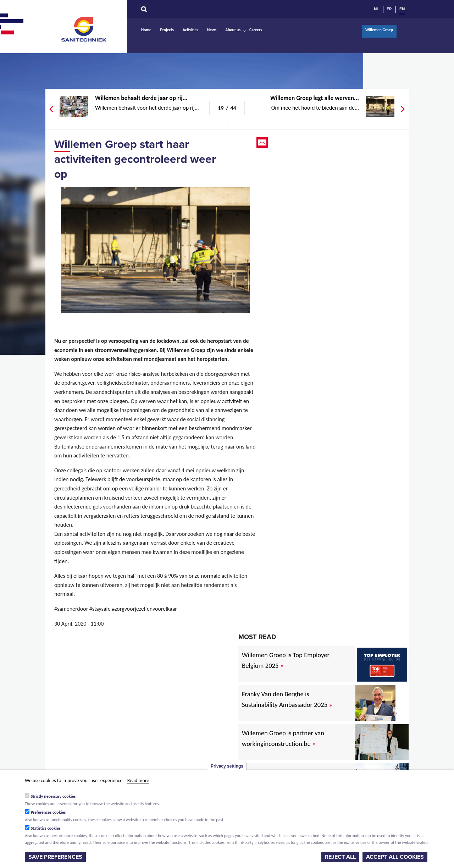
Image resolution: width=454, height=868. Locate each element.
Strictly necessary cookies (53, 796)
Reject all (340, 857)
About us (233, 30)
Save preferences (55, 857)
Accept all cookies (395, 857)
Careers (256, 30)
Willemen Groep (379, 30)
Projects (167, 30)
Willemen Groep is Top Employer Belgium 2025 (286, 660)
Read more (138, 781)
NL (376, 9)
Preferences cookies (48, 812)
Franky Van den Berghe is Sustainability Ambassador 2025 (287, 699)
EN (402, 9)
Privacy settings (227, 766)
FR (389, 9)
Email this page (263, 143)
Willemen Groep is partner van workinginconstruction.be (283, 738)
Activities (190, 30)
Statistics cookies (46, 828)
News (212, 30)
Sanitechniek (84, 29)
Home (146, 30)
